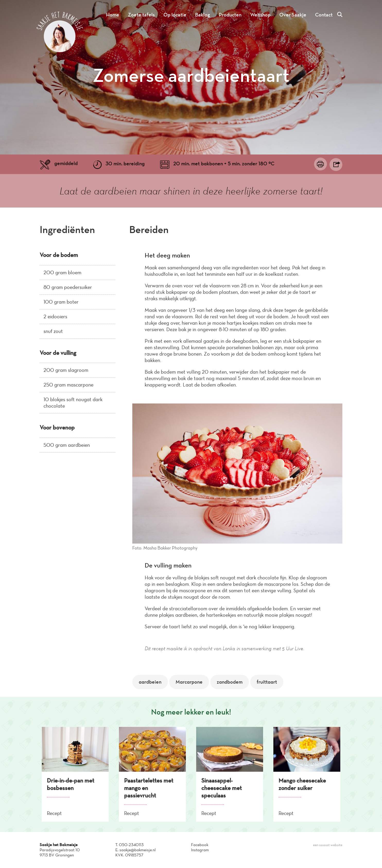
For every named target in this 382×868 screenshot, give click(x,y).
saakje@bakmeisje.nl (138, 850)
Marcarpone (189, 682)
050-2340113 (131, 845)
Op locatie (175, 15)
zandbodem (230, 682)
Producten (230, 15)
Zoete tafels (141, 15)
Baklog (203, 15)
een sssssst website (328, 845)
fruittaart (267, 682)
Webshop (260, 15)
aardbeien (150, 682)
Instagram (200, 850)
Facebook (200, 845)
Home (113, 15)
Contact (324, 15)
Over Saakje (293, 15)
